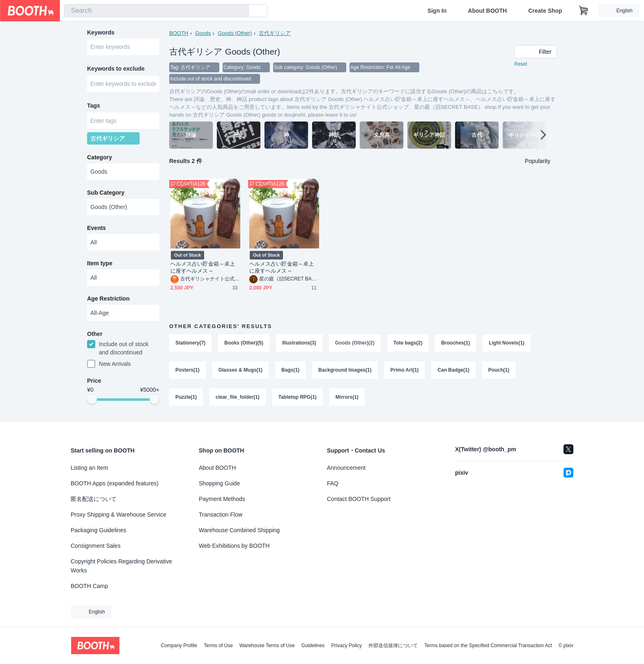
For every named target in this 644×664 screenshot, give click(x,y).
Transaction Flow (221, 515)
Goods (203, 33)
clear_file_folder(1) (238, 397)
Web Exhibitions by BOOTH (234, 546)
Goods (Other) (235, 33)
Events (97, 228)
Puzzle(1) (186, 397)
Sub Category (106, 193)
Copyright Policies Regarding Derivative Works (121, 566)
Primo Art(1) (404, 370)
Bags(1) (290, 370)
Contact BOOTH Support (359, 499)
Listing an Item (89, 468)
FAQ (333, 483)
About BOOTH (487, 11)
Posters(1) (187, 370)
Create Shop (545, 11)
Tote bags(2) (408, 343)
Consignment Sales (95, 546)
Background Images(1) (345, 370)
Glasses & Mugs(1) (240, 370)
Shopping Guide (219, 483)
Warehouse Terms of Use (267, 646)
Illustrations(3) (299, 343)
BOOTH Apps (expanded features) (115, 483)
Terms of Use (218, 646)
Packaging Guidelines (98, 530)
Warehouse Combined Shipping (239, 530)
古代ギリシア (275, 33)
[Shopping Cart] (584, 11)
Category (100, 157)
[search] (241, 11)
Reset (521, 64)
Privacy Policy (346, 646)
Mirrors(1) (347, 397)
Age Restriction (108, 299)
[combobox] (156, 11)
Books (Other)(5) (244, 343)
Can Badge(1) (453, 370)
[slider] (92, 399)
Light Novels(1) (507, 343)
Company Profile (179, 646)
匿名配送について (94, 499)
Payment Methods (222, 499)
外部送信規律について (393, 646)
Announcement (346, 468)
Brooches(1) (455, 343)
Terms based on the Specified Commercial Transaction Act (488, 646)
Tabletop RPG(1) (298, 397)
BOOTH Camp (89, 586)
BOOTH (179, 33)
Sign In (437, 11)
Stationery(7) (190, 343)
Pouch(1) (499, 370)
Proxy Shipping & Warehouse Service (118, 515)
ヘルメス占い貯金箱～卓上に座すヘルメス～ (203, 267)
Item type (100, 263)
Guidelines (313, 646)
